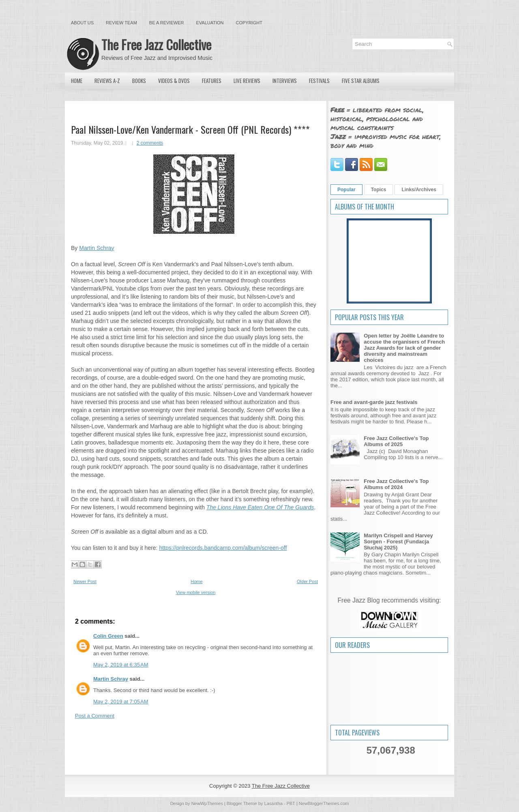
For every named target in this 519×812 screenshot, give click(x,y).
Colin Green (108, 636)
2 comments (150, 143)
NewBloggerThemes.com (324, 803)
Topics (379, 190)
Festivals (319, 81)
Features (212, 81)
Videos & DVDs (174, 81)
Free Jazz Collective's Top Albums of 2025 (396, 441)
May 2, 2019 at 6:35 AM (121, 665)
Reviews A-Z (107, 81)
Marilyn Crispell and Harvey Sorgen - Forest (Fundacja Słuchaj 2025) (398, 542)
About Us (82, 23)
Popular (346, 190)
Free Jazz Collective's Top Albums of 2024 (396, 484)
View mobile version (196, 592)
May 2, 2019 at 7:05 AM (121, 702)
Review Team (121, 23)
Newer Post (85, 581)
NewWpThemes (207, 803)
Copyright (249, 23)
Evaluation (210, 23)
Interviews (285, 81)
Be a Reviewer (167, 23)
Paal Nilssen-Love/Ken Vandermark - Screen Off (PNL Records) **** (190, 129)
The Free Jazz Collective (156, 44)
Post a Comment (95, 716)
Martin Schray (97, 248)
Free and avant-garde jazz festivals (374, 402)
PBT (291, 803)
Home (77, 81)
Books (139, 81)
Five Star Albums (361, 81)
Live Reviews (247, 81)
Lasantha (273, 803)
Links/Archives (419, 190)
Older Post (307, 581)
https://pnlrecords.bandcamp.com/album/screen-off (223, 548)
